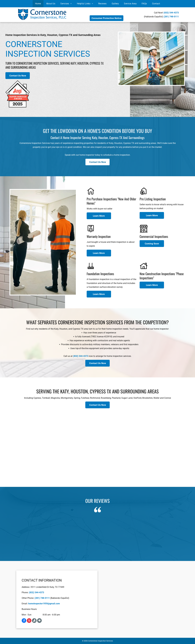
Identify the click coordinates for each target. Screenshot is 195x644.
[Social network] (34, 621)
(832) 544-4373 (171, 13)
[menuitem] (38, 4)
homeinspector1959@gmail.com (44, 604)
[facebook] (24, 621)
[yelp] (29, 621)
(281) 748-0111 (171, 17)
